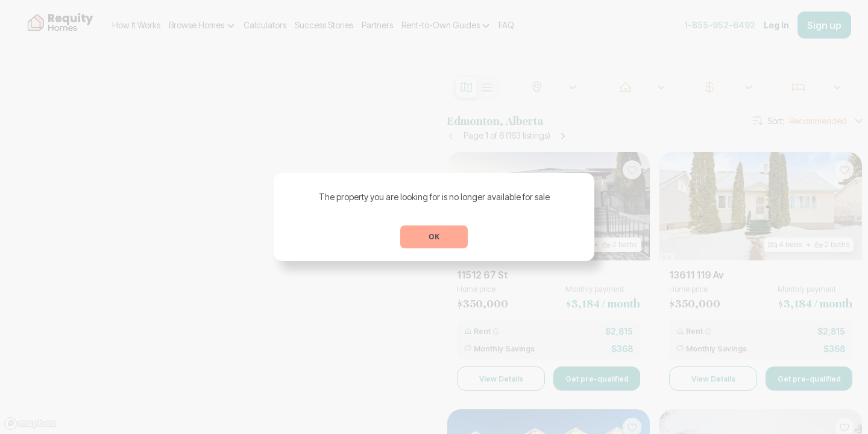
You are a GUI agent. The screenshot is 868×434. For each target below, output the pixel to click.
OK (434, 237)
